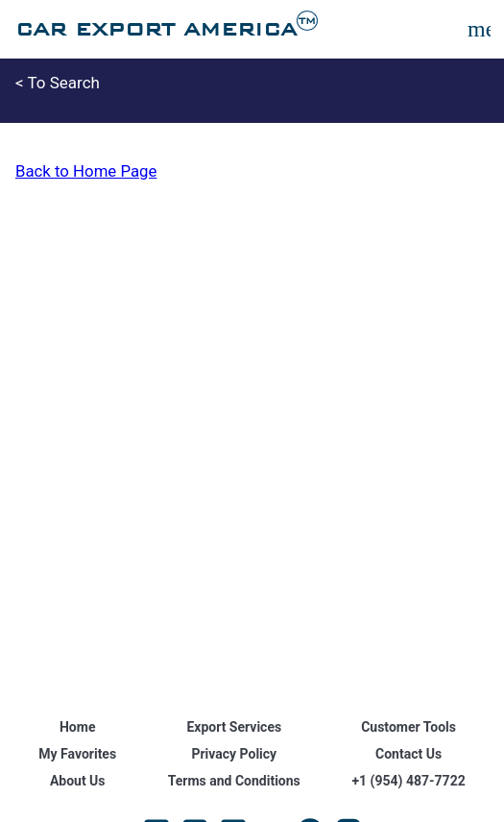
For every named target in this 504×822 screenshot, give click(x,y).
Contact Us (408, 754)
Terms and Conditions (234, 781)
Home (77, 727)
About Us (78, 781)
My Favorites (77, 754)
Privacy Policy (234, 754)
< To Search (58, 83)
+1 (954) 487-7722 (408, 781)
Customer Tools (408, 727)
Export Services (234, 727)
